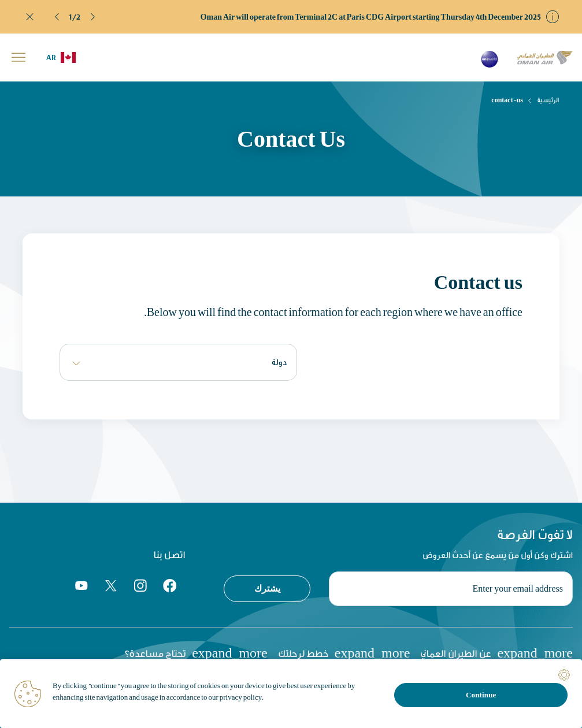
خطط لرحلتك (344, 653)
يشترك (267, 588)
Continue (481, 695)
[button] (57, 17)
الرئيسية (548, 100)
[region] (291, 694)
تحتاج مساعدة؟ (196, 653)
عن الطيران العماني (496, 653)
